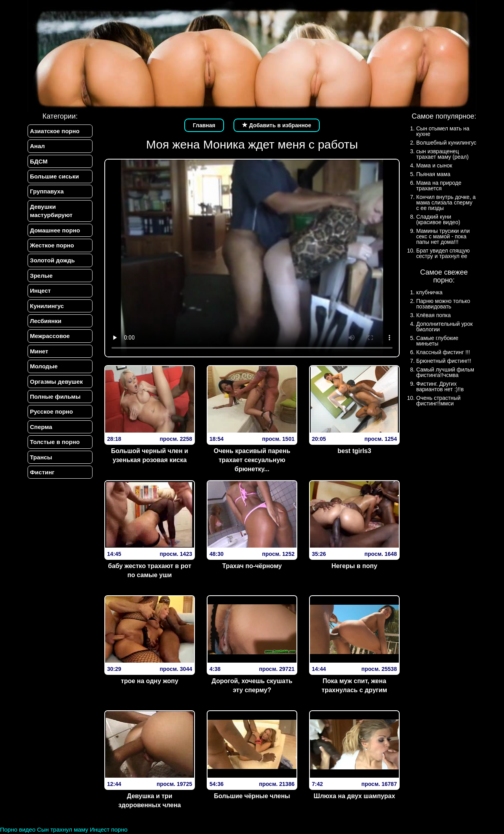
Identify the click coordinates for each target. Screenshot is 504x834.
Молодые (44, 367)
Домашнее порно (55, 230)
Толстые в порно (55, 442)
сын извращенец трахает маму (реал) (442, 154)
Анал (37, 146)
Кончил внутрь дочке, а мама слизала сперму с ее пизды (446, 202)
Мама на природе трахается (439, 186)
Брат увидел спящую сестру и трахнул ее (443, 253)
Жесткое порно (52, 245)
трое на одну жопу (150, 681)
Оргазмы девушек (56, 382)
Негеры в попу (354, 566)
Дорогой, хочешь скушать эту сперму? (252, 685)
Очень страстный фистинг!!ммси (438, 401)
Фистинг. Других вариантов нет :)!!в (440, 386)
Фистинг (42, 473)
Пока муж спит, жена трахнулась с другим (354, 685)
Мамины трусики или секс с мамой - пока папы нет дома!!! (443, 236)
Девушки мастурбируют (51, 211)
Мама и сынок (434, 165)
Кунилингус (47, 306)
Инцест (40, 291)
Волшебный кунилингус (446, 143)
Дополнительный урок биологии (444, 327)
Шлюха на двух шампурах (355, 796)
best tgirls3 (354, 451)
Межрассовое (50, 336)
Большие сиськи (54, 176)
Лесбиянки (46, 321)
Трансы (41, 457)
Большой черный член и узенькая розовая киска (150, 455)
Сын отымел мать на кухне (443, 131)
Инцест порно (109, 829)
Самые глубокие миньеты (437, 341)
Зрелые (41, 276)
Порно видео (18, 829)
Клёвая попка (434, 315)
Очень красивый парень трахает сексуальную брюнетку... (252, 460)
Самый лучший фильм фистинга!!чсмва (445, 372)
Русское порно (51, 412)
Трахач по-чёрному (252, 566)
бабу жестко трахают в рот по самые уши (149, 570)
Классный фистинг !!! (443, 352)
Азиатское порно (55, 131)
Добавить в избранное (277, 125)
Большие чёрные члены (252, 796)
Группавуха (47, 192)
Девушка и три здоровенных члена (149, 801)
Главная (204, 125)
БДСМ (39, 161)
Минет (39, 351)
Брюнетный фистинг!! (444, 361)
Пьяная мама (433, 174)
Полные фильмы (55, 397)
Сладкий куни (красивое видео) (438, 219)
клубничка (429, 292)
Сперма (41, 427)
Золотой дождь (52, 261)
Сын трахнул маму (63, 829)
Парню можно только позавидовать (443, 304)
